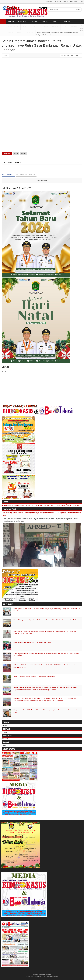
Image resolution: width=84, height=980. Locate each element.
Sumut (55, 27)
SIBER (66, 2)
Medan (35, 505)
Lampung (28, 506)
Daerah (9, 505)
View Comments (42, 181)
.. (2, 2)
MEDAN (11, 21)
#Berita (23, 154)
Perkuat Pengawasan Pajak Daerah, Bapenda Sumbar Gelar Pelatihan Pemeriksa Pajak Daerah (47, 620)
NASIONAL (22, 21)
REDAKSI (58, 2)
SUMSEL (56, 21)
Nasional (43, 505)
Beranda (49, 2)
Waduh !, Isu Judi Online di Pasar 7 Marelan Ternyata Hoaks (34, 676)
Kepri (20, 32)
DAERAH (34, 21)
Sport (52, 506)
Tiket (81, 2)
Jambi (10, 32)
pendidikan (77, 506)
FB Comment (8, 174)
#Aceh (16, 154)
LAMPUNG (67, 21)
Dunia (14, 506)
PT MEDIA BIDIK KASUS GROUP (45, 976)
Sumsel (30, 32)
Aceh (45, 27)
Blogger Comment (26, 174)
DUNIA (36, 27)
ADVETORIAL (13, 27)
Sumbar (75, 27)
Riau (65, 27)
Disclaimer (74, 2)
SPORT (45, 21)
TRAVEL (26, 27)
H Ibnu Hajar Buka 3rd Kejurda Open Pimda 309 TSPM (32, 642)
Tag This (7, 154)
